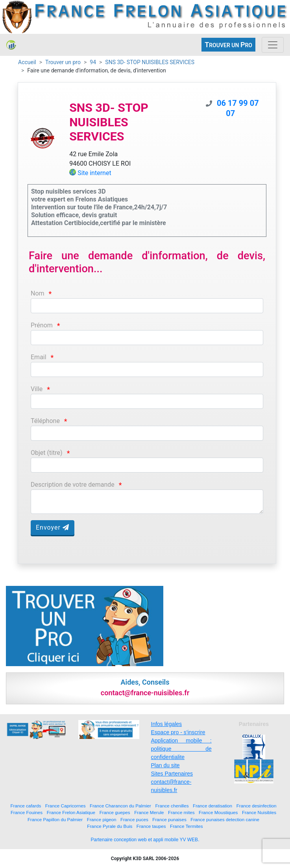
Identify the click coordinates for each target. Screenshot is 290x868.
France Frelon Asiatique (71, 812)
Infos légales (167, 724)
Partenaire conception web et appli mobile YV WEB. (145, 840)
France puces (134, 819)
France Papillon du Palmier (55, 819)
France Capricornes (66, 806)
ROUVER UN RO (228, 45)
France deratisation (212, 806)
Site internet (94, 173)
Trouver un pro (63, 62)
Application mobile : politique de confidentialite (181, 749)
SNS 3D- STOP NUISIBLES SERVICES (150, 62)
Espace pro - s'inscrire (178, 732)
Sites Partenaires (172, 774)
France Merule (149, 812)
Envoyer (53, 527)
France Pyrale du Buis (110, 826)
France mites (181, 812)
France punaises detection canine (225, 819)
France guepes (115, 812)
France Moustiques (218, 812)
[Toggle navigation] (273, 45)
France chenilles (172, 806)
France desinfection (257, 806)
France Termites (187, 826)
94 (93, 62)
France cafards (26, 806)
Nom (38, 293)
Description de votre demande (73, 485)
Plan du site (165, 765)
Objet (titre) (47, 453)
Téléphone (45, 421)
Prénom (42, 325)
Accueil (27, 62)
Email (39, 357)
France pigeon (102, 819)
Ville (37, 389)
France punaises (169, 819)
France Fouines (27, 812)
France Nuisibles (259, 812)
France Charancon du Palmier (120, 806)
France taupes (151, 826)
